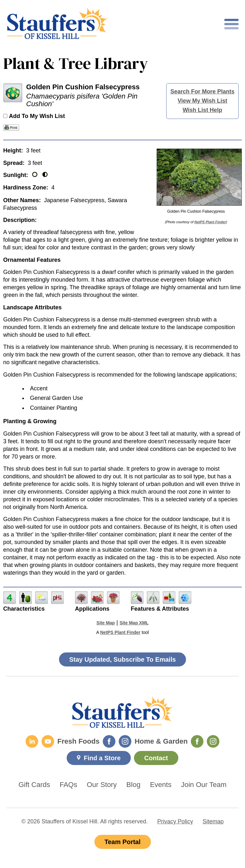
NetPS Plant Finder (210, 222)
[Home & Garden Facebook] (197, 741)
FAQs (68, 785)
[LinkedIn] (32, 741)
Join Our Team (204, 785)
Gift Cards (34, 785)
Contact (156, 758)
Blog (133, 785)
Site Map (106, 623)
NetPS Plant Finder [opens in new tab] (120, 632)
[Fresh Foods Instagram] (125, 741)
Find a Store (102, 758)
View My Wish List (203, 101)
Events (161, 785)
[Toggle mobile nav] (231, 24)
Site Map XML (134, 623)
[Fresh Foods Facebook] (109, 741)
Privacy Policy (175, 821)
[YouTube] (48, 741)
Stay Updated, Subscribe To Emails (122, 659)
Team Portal (123, 842)
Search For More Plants (202, 92)
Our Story (102, 785)
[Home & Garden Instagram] (213, 741)
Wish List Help (203, 110)
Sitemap (213, 821)
